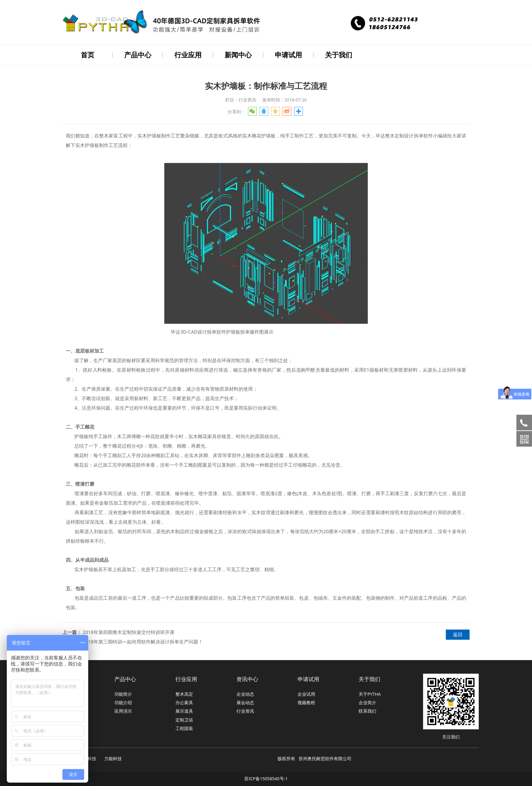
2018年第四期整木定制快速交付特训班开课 (129, 631)
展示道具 (184, 710)
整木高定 (184, 694)
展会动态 (245, 702)
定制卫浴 (184, 719)
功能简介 (123, 694)
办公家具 (184, 702)
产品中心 (138, 55)
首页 (88, 55)
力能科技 (113, 758)
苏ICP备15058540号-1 (266, 778)
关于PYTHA (370, 694)
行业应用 (188, 55)
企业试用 (306, 694)
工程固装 (184, 728)
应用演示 (123, 710)
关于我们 (339, 55)
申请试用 (288, 55)
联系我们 (367, 710)
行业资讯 (245, 710)
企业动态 (245, 694)
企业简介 (367, 702)
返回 (458, 634)
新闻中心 (238, 55)
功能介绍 (123, 702)
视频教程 (306, 702)
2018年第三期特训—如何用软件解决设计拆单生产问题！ (143, 641)
